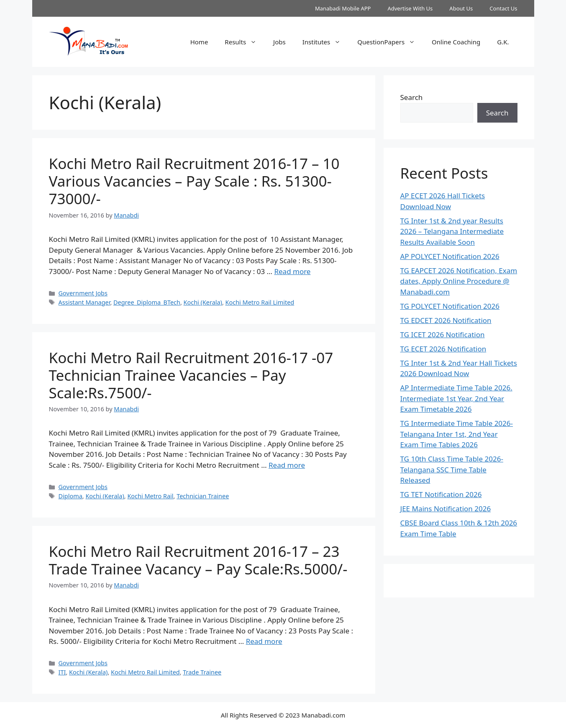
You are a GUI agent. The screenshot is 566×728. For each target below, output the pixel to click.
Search (412, 97)
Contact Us (503, 8)
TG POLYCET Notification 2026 (450, 306)
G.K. (503, 42)
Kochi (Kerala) (203, 302)
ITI (62, 672)
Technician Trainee (203, 496)
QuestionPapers (390, 42)
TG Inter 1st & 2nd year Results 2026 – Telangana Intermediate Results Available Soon (452, 231)
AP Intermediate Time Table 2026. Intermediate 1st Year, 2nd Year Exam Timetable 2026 (456, 398)
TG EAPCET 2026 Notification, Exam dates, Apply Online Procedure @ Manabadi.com (459, 281)
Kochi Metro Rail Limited (260, 302)
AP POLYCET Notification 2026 (450, 256)
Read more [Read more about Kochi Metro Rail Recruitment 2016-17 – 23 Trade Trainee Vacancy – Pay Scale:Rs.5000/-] (264, 641)
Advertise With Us (410, 8)
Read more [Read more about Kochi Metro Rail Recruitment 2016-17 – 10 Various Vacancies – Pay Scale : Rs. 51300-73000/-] (292, 271)
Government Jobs (83, 293)
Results (245, 42)
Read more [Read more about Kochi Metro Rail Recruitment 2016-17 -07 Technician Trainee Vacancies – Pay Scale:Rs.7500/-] (287, 465)
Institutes (326, 42)
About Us (461, 8)
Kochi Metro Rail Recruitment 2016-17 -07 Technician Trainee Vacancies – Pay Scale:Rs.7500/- (191, 375)
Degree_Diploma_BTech (147, 302)
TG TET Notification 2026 (441, 494)
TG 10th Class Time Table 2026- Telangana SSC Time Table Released (452, 469)
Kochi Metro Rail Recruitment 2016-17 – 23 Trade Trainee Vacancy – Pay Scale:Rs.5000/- (198, 560)
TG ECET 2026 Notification (443, 349)
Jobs (279, 42)
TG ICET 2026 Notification (443, 335)
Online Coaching (456, 42)
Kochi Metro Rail (150, 496)
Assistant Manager (85, 302)
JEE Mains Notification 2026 (446, 509)
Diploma (70, 496)
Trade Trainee (202, 672)
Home (199, 42)
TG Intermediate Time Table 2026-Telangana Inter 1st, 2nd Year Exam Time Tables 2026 (457, 434)
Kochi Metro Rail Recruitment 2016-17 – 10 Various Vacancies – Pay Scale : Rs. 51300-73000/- (194, 181)
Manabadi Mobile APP (343, 8)
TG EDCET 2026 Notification (446, 320)
